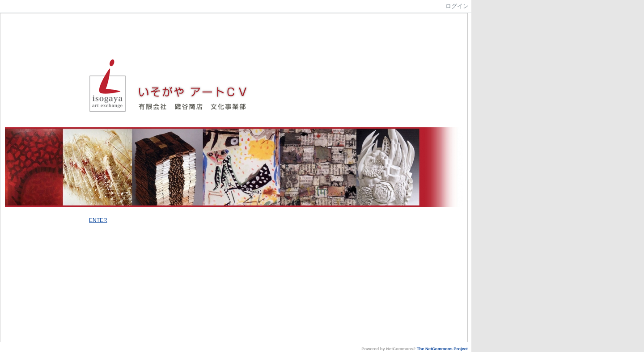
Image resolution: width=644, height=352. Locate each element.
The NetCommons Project (442, 349)
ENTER (98, 220)
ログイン (457, 6)
